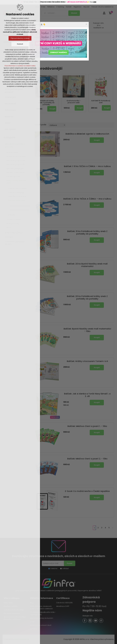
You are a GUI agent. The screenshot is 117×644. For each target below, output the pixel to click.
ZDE (95, 2)
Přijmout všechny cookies (20, 38)
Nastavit (20, 44)
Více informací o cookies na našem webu (20, 66)
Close (86, 24)
